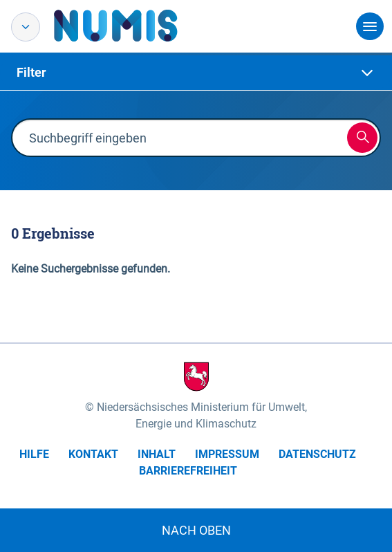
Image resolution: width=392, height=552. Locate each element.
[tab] (196, 73)
